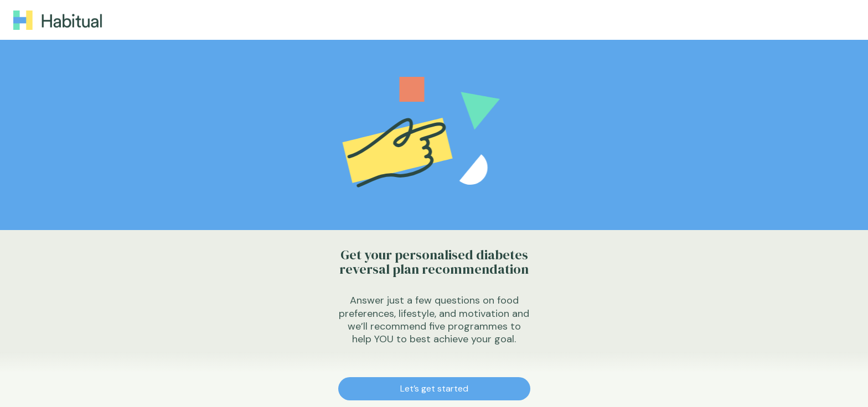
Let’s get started (434, 388)
